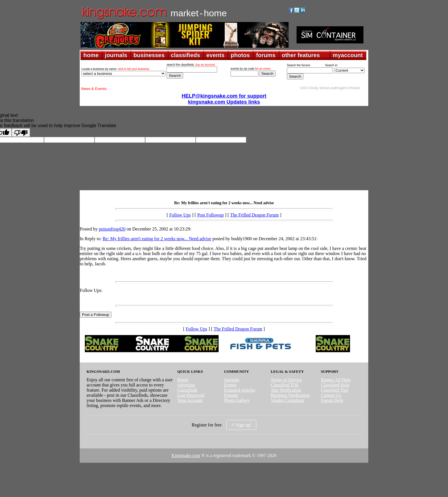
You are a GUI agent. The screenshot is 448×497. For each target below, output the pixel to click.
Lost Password (191, 395)
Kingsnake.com (186, 455)
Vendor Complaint (288, 400)
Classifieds (187, 390)
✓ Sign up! (241, 425)
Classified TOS (285, 385)
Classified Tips (335, 390)
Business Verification (290, 395)
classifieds (185, 55)
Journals (232, 380)
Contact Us (331, 395)
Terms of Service (286, 380)
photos (240, 55)
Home (183, 380)
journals (116, 55)
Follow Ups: (91, 290)
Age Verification (286, 390)
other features (301, 55)
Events (230, 385)
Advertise (186, 385)
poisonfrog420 (112, 229)
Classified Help (335, 385)
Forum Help (332, 400)
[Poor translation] (21, 133)
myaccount (348, 55)
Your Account (190, 400)
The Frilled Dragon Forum (254, 215)
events (215, 55)
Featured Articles (240, 390)
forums (266, 55)
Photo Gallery (237, 400)
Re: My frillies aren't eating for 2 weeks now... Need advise (157, 239)
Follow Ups (180, 215)
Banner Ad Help (336, 380)
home (91, 55)
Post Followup (210, 215)
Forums (231, 395)
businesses (149, 55)
